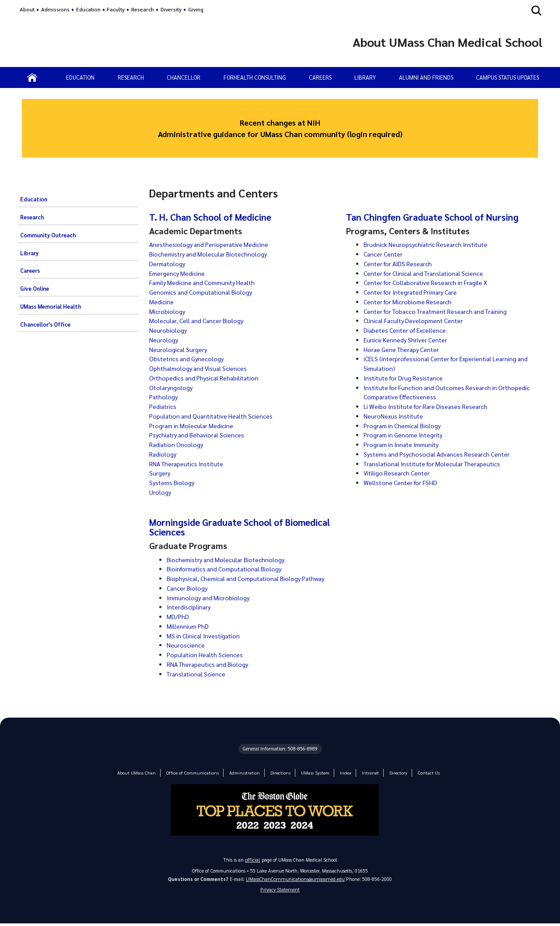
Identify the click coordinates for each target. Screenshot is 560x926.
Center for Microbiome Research (409, 302)
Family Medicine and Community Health (206, 282)
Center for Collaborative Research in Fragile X (429, 282)
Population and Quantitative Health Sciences (214, 416)
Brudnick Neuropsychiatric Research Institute (428, 244)
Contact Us (422, 773)
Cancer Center (384, 254)
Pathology (164, 397)
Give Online (35, 289)
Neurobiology (168, 330)
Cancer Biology (188, 588)
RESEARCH (131, 77)
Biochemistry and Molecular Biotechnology (210, 254)
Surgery (160, 473)
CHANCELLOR (184, 77)
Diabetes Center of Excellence (407, 330)
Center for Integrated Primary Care (414, 292)
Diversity (171, 9)
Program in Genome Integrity (406, 435)
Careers (30, 271)
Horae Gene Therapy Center (404, 349)
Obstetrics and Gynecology (188, 359)
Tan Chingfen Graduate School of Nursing (435, 217)
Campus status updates (507, 77)
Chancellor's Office (45, 324)
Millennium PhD (188, 626)
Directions (278, 773)
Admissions (55, 9)
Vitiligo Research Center (398, 473)
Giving (196, 9)
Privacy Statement (280, 891)
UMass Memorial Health (51, 306)
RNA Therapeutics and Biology (210, 664)
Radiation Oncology (177, 444)
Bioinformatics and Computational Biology (228, 569)
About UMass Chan (142, 773)
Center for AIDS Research (399, 264)
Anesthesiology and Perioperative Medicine (211, 244)
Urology (160, 492)
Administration (243, 773)
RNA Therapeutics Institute (189, 464)
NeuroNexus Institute (394, 416)
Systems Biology (173, 482)
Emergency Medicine (178, 273)
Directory (393, 773)
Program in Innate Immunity (404, 444)
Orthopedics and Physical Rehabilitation (206, 378)
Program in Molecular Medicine (193, 426)
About (27, 9)
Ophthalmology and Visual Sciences (200, 368)
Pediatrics (163, 406)
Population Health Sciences (206, 655)
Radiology (163, 454)
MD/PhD (178, 616)
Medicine (161, 302)
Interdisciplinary (189, 607)
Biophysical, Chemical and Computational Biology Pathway (252, 578)
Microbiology (167, 311)
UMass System (312, 773)
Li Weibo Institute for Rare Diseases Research (428, 406)
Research (143, 9)
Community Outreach (48, 235)
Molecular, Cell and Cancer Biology (198, 320)
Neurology (164, 340)
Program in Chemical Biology (404, 426)
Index (341, 773)
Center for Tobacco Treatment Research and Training (441, 311)
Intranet (366, 773)
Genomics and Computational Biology (204, 292)
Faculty (116, 9)
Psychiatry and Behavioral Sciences (199, 435)
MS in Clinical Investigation (205, 636)
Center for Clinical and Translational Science (427, 273)
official (253, 860)
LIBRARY (365, 77)
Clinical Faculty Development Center (416, 320)
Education (88, 9)
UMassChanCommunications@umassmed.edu (295, 880)
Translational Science (198, 674)
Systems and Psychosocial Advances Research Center (440, 454)
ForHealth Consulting (255, 77)
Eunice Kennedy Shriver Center (407, 340)
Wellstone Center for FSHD (402, 482)
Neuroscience (186, 645)
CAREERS (320, 77)
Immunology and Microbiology (210, 598)
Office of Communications (194, 773)
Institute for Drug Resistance (405, 378)
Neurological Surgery (179, 349)
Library (29, 253)
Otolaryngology (172, 387)
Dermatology (168, 264)
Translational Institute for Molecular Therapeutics (436, 464)
